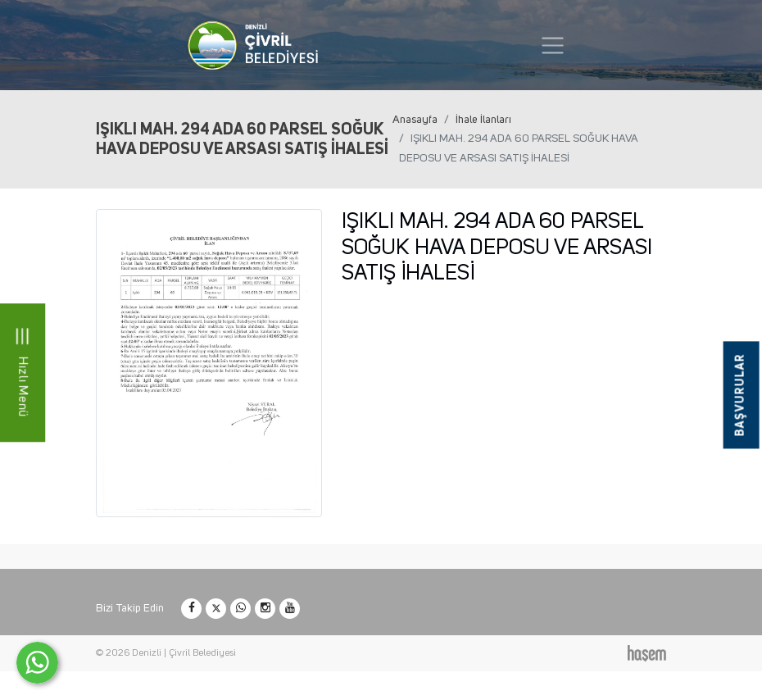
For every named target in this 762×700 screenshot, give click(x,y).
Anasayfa (415, 120)
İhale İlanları (483, 120)
